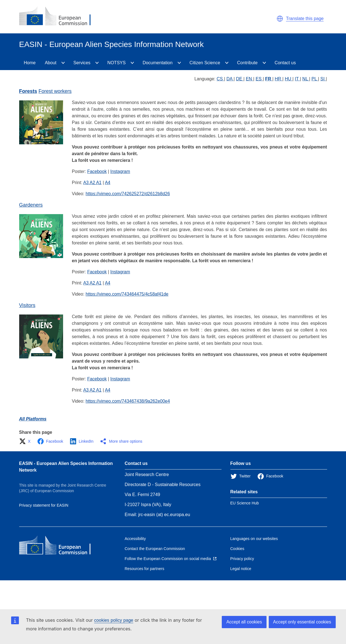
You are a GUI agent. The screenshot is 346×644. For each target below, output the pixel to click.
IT (297, 79)
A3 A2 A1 (92, 183)
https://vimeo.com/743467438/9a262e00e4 (128, 401)
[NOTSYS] (132, 63)
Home (30, 63)
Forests (28, 91)
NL (306, 79)
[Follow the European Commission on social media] (171, 559)
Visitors (27, 305)
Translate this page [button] (305, 18)
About (51, 63)
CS (220, 79)
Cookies (237, 549)
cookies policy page (114, 620)
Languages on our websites (254, 539)
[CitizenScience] (227, 63)
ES (259, 79)
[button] (280, 19)
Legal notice (241, 569)
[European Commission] (59, 17)
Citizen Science (205, 63)
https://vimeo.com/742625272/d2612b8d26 (128, 194)
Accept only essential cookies (302, 622)
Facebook (97, 171)
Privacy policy (242, 559)
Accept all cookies (244, 622)
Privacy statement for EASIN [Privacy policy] (44, 505)
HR (279, 79)
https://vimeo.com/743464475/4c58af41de (127, 294)
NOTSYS (116, 63)
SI (323, 79)
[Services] (97, 63)
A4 (108, 183)
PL (315, 79)
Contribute (247, 63)
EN (249, 79)
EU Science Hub (245, 503)
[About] (63, 63)
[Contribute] (264, 63)
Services (82, 63)
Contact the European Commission (155, 549)
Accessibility (135, 539)
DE (240, 79)
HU (289, 79)
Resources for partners (145, 569)
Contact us (285, 63)
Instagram (120, 171)
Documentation (158, 63)
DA (230, 79)
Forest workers (55, 91)
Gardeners (31, 205)
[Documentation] (179, 63)
